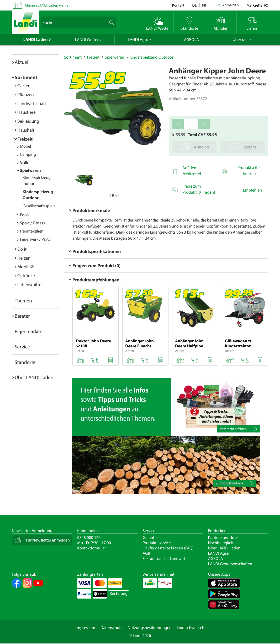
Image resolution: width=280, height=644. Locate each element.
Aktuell (22, 62)
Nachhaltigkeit (221, 543)
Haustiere (27, 112)
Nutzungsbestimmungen (150, 628)
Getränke (26, 275)
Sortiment (26, 77)
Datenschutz (112, 628)
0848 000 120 (89, 538)
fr (204, 5)
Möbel (26, 146)
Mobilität (26, 267)
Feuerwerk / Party (35, 239)
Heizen (24, 258)
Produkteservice (157, 543)
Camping (28, 154)
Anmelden (231, 5)
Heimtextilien (32, 231)
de (195, 5)
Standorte (25, 362)
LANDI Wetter (87, 40)
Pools (25, 215)
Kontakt (178, 5)
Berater (22, 316)
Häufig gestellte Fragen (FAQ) (168, 548)
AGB (147, 553)
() (257, 5)
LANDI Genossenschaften (230, 564)
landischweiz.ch (191, 628)
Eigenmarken (29, 331)
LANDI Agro (138, 40)
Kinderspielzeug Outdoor (151, 57)
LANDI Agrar (219, 553)
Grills (24, 162)
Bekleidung (28, 121)
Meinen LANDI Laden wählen (48, 5)
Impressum (85, 628)
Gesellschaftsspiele (39, 206)
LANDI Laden (36, 40)
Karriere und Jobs (223, 538)
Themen (23, 301)
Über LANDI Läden (224, 548)
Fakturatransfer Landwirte (165, 559)
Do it (22, 249)
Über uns (240, 40)
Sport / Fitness (32, 223)
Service (22, 347)
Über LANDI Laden (34, 377)
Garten (24, 86)
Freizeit (25, 139)
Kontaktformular (92, 548)
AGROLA (191, 40)
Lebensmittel (30, 284)
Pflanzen (26, 94)
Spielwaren (30, 171)
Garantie (150, 538)
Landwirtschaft (32, 103)
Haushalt (26, 130)
